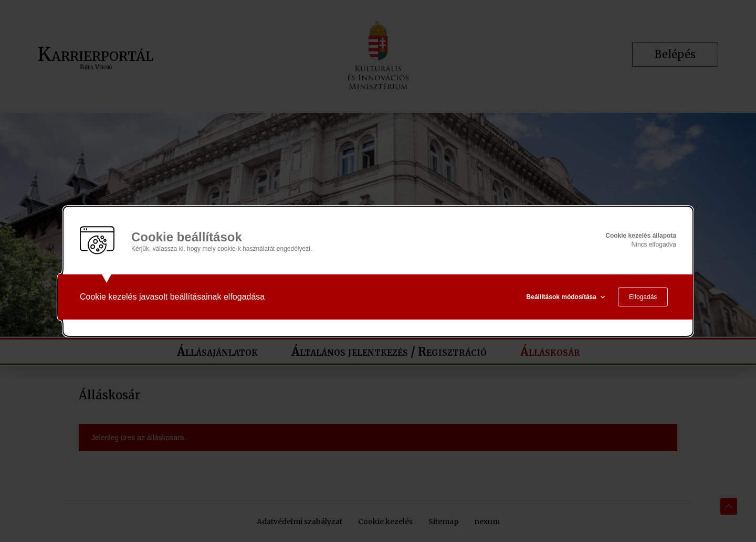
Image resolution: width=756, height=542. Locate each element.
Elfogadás (643, 297)
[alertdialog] (378, 271)
